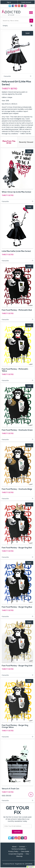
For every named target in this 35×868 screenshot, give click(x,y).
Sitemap (19, 856)
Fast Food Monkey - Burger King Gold (17, 666)
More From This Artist (9, 142)
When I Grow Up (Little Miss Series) (16, 192)
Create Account (26, 2)
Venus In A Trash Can (10, 789)
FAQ (27, 854)
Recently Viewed (26, 142)
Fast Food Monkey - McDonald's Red (17, 310)
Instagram (16, 6)
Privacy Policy (13, 851)
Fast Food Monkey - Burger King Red (17, 548)
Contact (25, 6)
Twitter (10, 6)
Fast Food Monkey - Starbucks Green (17, 430)
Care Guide (25, 851)
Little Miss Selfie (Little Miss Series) (16, 251)
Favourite (17, 76)
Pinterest (19, 6)
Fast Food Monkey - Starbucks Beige (17, 489)
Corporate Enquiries (16, 854)
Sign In (9, 2)
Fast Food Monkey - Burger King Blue (17, 607)
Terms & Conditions (19, 849)
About (14, 847)
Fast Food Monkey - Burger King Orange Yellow (15, 726)
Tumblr (22, 6)
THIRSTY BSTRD (9, 89)
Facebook (13, 6)
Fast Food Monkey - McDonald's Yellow (15, 370)
